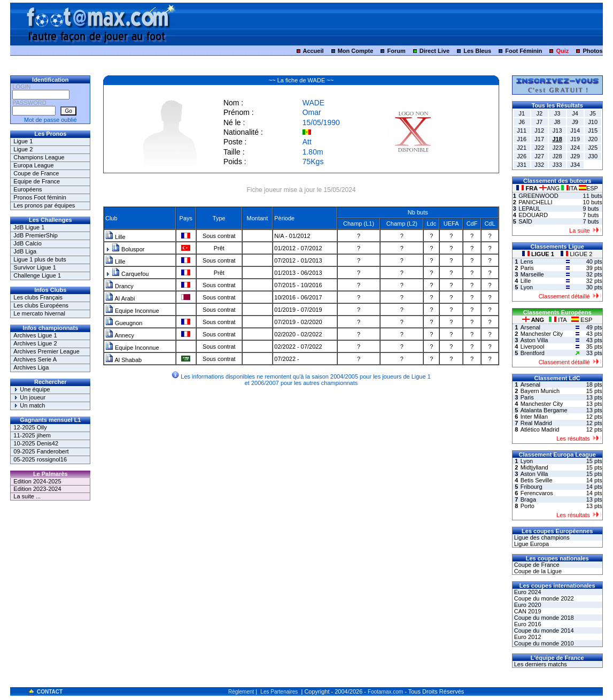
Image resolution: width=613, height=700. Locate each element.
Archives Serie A (35, 359)
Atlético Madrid (540, 429)
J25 (593, 148)
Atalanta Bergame (544, 410)
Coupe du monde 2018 (543, 618)
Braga (528, 499)
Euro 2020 (527, 605)
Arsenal (530, 327)
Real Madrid (536, 423)
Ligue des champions (541, 537)
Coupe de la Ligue (537, 571)
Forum (396, 51)
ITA (570, 188)
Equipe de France (37, 181)
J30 (593, 156)
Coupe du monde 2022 (543, 598)
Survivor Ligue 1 (35, 267)
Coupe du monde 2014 (543, 630)
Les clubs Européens (41, 305)
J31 (522, 165)
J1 (522, 113)
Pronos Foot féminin (40, 197)
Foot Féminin (523, 51)
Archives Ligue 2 (35, 343)
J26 (522, 156)
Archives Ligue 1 (35, 335)
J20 (593, 139)
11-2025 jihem (32, 435)
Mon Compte (356, 51)
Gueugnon (124, 323)
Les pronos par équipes (44, 205)
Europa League (33, 165)
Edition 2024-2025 (37, 481)
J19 (575, 139)
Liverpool (533, 347)
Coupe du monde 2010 (543, 643)
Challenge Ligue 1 (37, 275)
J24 (575, 148)
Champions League (39, 157)
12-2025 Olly (30, 427)
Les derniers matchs (540, 664)
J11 (522, 130)
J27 (539, 156)
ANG (550, 188)
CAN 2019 (527, 611)
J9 (575, 122)
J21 (522, 148)
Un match (29, 405)
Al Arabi (120, 298)
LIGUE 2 (576, 254)
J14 (575, 130)
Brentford (533, 353)
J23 (557, 148)
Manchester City (542, 334)
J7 (539, 122)
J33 (557, 165)
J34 (575, 165)
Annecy (120, 335)
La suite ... (27, 496)
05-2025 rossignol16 (40, 459)
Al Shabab (123, 360)
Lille (115, 237)
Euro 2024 (527, 592)
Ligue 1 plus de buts (40, 259)
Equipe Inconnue (132, 311)
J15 (593, 130)
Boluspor (128, 249)
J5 (593, 113)
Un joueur (29, 397)
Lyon (527, 287)
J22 (539, 148)
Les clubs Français (38, 297)
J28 (557, 156)
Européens (28, 189)
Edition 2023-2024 (37, 489)
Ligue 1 (23, 141)
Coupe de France (36, 173)
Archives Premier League (46, 351)
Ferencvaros (537, 493)
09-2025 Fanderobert (41, 451)
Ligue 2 (23, 149)
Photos (592, 51)
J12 (539, 130)
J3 (557, 113)
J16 (522, 139)
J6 (522, 122)
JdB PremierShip (36, 235)
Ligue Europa (531, 544)
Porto (527, 506)
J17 (539, 139)
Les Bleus (477, 51)
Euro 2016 (527, 624)
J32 (539, 165)
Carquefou (130, 274)
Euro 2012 (527, 637)
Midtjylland (534, 467)
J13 (557, 130)
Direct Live (434, 51)
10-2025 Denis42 (36, 443)
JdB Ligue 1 (29, 227)
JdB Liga (25, 251)
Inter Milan (534, 417)
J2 (539, 113)
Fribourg (531, 487)
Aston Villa (534, 340)
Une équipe (32, 389)
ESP (588, 188)
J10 (593, 122)
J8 (557, 122)
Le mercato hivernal (39, 313)
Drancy (119, 286)
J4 (575, 113)
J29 (575, 156)
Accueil (313, 51)
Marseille (532, 274)
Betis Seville (537, 480)
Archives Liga (31, 367)
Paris (527, 268)
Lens (527, 261)
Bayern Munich (540, 391)
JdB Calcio (28, 243)
